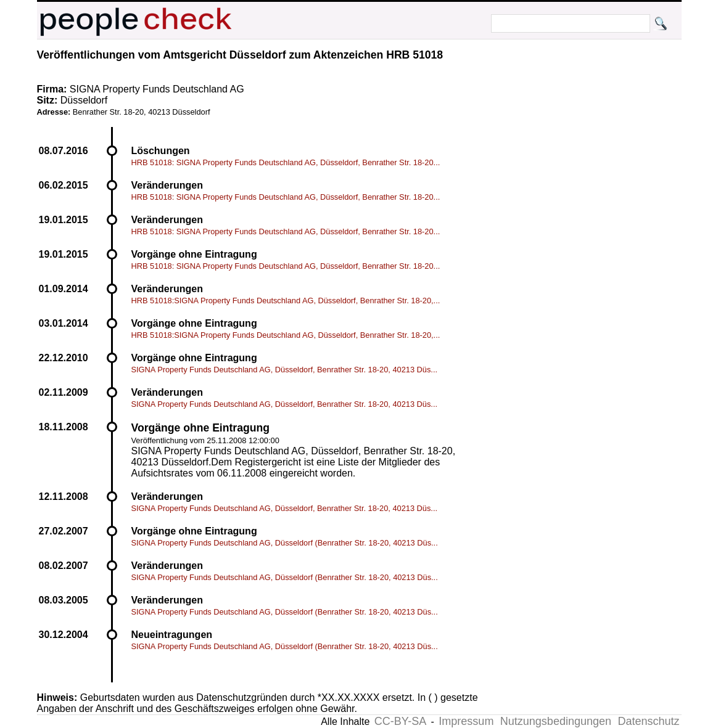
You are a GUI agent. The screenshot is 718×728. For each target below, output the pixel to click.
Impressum (466, 721)
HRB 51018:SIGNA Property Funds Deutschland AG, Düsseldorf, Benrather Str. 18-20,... (286, 301)
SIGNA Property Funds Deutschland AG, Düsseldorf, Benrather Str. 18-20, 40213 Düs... (285, 370)
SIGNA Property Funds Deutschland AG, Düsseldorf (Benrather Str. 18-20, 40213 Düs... (285, 543)
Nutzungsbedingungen (556, 721)
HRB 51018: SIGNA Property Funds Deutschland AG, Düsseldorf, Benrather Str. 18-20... (286, 162)
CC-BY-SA (400, 721)
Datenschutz (648, 721)
